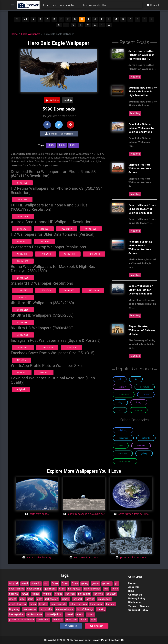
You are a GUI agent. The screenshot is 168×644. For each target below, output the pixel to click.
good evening (34, 589)
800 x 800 (22, 373)
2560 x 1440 (23, 297)
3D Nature (145, 387)
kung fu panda (58, 604)
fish (46, 583)
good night (50, 589)
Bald (62, 145)
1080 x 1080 (47, 347)
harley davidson (92, 589)
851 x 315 (21, 360)
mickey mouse (35, 614)
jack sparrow (52, 599)
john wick (78, 599)
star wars (58, 620)
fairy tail (13, 583)
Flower (146, 395)
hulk (106, 589)
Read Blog (135, 77)
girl (117, 583)
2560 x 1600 (23, 261)
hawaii (25, 594)
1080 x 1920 (23, 216)
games (95, 583)
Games (139, 410)
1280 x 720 (22, 290)
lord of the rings (85, 609)
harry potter (74, 589)
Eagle (74, 145)
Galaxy (144, 453)
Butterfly (146, 438)
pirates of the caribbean (21, 620)
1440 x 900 (46, 254)
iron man (70, 594)
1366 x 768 (46, 290)
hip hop (36, 594)
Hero (51, 145)
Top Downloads (91, 6)
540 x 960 (44, 229)
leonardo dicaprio (65, 609)
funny (75, 583)
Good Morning (125, 461)
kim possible (46, 609)
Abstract (122, 387)
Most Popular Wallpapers (66, 6)
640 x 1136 (22, 183)
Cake (121, 446)
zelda (93, 620)
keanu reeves (29, 609)
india (31, 599)
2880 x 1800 (23, 278)
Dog (120, 402)
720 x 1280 (67, 229)
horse (115, 589)
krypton (43, 604)
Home (47, 6)
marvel (69, 614)
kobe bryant (97, 604)
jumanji (66, 599)
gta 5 (62, 589)
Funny (139, 402)
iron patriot (84, 594)
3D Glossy (123, 430)
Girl (120, 410)
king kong (14, 609)
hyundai (47, 594)
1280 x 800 (22, 254)
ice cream (111, 594)
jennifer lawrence (18, 604)
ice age (58, 594)
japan (33, 604)
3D (17, 19)
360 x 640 (22, 229)
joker (39, 599)
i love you (98, 594)
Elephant (141, 446)
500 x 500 (44, 373)
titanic (84, 620)
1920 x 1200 (94, 254)
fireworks (36, 583)
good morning (16, 589)
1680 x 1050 (70, 254)
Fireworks (123, 453)
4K (26, 19)
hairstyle (14, 594)
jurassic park (104, 599)
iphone (13, 599)
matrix (80, 614)
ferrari (25, 583)
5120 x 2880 (23, 322)
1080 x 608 (71, 347)
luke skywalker (16, 614)
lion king (101, 609)
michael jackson (54, 614)
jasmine (90, 599)
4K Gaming (123, 438)
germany (107, 583)
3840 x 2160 (23, 310)
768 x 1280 (45, 241)
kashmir (110, 604)
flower (55, 583)
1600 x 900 (69, 290)
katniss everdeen (78, 604)
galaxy (85, 583)
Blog (105, 6)
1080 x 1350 (23, 347)
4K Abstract (124, 395)
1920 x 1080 (93, 290)
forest (65, 583)
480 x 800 (22, 241)
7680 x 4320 (23, 335)
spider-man (43, 620)
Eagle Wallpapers (31, 34)
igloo (22, 599)
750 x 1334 (22, 200)
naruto (90, 614)
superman (71, 620)
